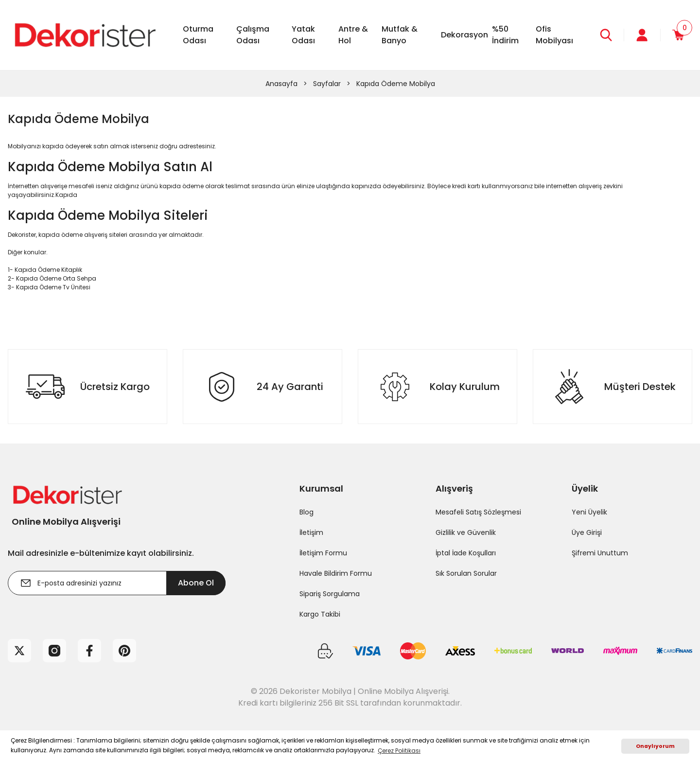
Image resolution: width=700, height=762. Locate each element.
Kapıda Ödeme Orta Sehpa (56, 278)
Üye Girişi (587, 532)
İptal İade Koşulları (466, 553)
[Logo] (83, 34)
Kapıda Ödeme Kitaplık (48, 270)
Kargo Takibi (320, 614)
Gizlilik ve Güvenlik (466, 532)
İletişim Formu (323, 553)
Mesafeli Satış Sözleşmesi (478, 512)
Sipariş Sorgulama (330, 594)
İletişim (311, 532)
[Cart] (677, 35)
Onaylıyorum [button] (655, 746)
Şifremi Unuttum (600, 553)
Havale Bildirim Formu (336, 573)
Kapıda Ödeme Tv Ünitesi (53, 287)
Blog (306, 512)
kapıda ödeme (182, 186)
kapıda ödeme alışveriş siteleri (83, 235)
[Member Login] (637, 35)
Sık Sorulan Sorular (466, 573)
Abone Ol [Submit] (196, 583)
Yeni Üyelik (589, 512)
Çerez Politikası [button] (399, 751)
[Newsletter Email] (117, 583)
